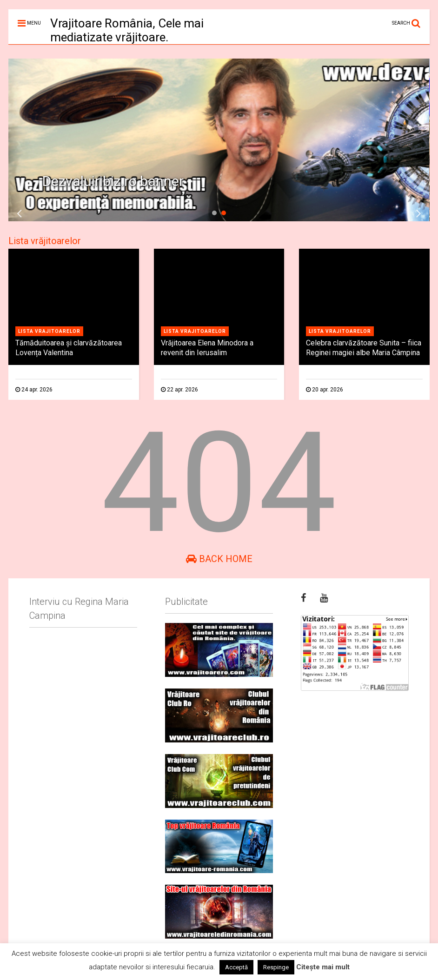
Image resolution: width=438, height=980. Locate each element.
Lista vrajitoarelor (49, 331)
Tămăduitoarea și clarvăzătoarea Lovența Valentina (69, 348)
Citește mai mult (323, 967)
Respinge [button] (276, 967)
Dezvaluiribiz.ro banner (113, 181)
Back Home (219, 559)
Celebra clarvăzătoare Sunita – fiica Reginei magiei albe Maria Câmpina (364, 348)
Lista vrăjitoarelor (45, 241)
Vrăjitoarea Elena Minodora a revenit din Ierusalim (207, 348)
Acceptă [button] (236, 967)
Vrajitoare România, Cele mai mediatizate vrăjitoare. (127, 30)
